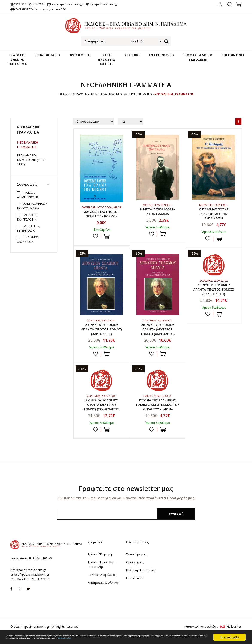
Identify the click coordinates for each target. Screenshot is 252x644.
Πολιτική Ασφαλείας (101, 581)
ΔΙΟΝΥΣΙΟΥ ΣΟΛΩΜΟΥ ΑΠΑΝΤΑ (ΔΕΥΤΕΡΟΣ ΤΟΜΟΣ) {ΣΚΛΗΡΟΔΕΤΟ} (101, 410)
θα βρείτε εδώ (29, 639)
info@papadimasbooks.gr (132, 4)
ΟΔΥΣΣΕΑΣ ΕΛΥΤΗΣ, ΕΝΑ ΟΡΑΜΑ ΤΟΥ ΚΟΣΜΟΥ (102, 215)
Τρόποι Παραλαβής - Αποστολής (102, 571)
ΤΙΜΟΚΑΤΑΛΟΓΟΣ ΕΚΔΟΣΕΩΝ (193, 58)
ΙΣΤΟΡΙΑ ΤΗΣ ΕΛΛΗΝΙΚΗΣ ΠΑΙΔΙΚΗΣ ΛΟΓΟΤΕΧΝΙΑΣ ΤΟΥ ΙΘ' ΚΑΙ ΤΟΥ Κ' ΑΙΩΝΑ (158, 410)
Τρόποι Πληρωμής (100, 561)
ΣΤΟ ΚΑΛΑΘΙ (107, 238)
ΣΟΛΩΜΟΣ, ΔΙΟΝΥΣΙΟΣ (28, 240)
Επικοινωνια (134, 585)
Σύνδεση (220, 4)
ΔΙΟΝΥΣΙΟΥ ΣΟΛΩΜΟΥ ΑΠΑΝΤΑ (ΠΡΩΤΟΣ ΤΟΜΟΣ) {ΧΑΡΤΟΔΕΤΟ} (101, 333)
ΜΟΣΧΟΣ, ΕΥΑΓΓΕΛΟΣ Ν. (27, 218)
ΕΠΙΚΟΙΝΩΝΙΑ (227, 56)
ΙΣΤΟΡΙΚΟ (130, 56)
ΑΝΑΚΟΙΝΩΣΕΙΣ (158, 56)
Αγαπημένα (229, 4)
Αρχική (58, 95)
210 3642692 (51, 4)
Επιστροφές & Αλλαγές (104, 589)
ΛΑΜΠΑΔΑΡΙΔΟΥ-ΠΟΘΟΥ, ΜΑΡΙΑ (32, 207)
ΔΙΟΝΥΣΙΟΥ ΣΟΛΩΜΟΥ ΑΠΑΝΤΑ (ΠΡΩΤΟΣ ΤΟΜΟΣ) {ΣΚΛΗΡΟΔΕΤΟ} (214, 293)
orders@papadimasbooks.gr (87, 4)
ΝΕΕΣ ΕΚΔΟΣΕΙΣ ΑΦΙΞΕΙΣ (108, 60)
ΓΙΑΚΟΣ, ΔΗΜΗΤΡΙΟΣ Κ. (28, 196)
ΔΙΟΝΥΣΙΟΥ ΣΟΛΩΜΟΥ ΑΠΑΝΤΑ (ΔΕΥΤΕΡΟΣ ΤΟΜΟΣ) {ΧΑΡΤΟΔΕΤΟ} (158, 333)
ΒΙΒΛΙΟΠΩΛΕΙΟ (53, 56)
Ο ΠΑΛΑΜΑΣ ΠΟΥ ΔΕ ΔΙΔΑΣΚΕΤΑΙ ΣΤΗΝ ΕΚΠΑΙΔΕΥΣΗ (214, 216)
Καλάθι (239, 4)
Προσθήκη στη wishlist (96, 238)
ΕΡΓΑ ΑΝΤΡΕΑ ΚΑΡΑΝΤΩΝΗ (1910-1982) (31, 161)
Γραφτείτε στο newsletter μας (126, 495)
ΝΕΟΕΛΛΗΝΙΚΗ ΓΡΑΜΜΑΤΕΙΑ (136, 95)
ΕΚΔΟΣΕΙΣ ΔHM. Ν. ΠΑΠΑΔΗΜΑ (24, 60)
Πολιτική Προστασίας (141, 577)
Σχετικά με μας (136, 561)
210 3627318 (25, 4)
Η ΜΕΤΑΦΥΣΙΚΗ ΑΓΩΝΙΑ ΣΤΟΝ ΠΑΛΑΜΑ (158, 213)
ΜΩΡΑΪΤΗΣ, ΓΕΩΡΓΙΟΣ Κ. (29, 229)
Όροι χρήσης (135, 569)
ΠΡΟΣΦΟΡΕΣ (83, 56)
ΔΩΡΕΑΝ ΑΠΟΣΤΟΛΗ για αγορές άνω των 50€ (48, 9)
